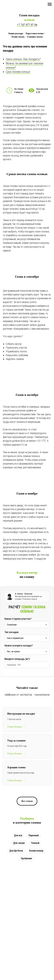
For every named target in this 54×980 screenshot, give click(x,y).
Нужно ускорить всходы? (19, 645)
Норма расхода (16, 33)
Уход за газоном (16, 741)
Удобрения (26, 858)
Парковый (34, 835)
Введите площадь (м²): (17, 659)
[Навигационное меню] (50, 4)
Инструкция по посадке (21, 714)
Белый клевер (36, 851)
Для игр (18, 835)
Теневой (35, 843)
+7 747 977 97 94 (27, 25)
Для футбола (16, 851)
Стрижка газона (35, 37)
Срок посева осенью (18, 72)
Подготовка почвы (35, 33)
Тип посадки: (12, 632)
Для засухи (19, 843)
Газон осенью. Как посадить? (23, 59)
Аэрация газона (16, 767)
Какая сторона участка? (18, 619)
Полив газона (18, 37)
